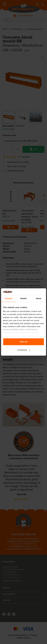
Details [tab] (24, 298)
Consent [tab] (8, 298)
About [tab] (38, 298)
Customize (24, 350)
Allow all (23, 342)
